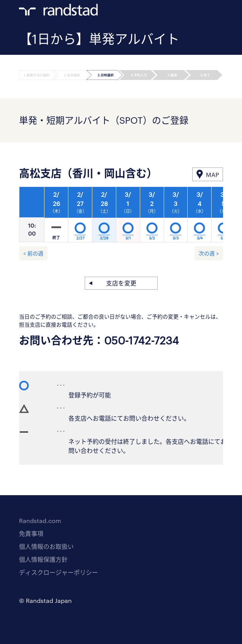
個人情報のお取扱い (46, 546)
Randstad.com (40, 520)
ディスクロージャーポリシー (59, 572)
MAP (212, 175)
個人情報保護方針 (43, 559)
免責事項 (31, 533)
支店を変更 (121, 283)
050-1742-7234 (142, 340)
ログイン (204, 12)
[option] (128, 217)
